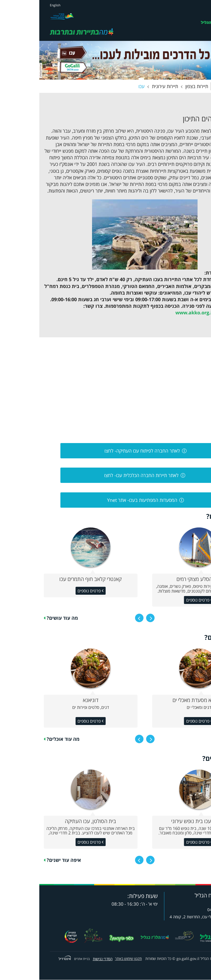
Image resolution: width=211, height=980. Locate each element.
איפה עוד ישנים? (25, 860)
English (16, 5)
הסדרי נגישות (63, 959)
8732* (184, 903)
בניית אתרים (43, 959)
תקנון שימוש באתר (89, 959)
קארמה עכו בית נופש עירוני (160, 822)
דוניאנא (51, 700)
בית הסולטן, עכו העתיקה (51, 822)
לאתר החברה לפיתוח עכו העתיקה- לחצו (102, 451)
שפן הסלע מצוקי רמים (160, 579)
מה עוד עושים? (23, 618)
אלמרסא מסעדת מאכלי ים (160, 700)
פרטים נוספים (50, 591)
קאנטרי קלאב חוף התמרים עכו (51, 579)
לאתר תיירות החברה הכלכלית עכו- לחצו (102, 476)
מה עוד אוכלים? (24, 739)
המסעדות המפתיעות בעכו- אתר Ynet (102, 500)
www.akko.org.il (155, 313)
